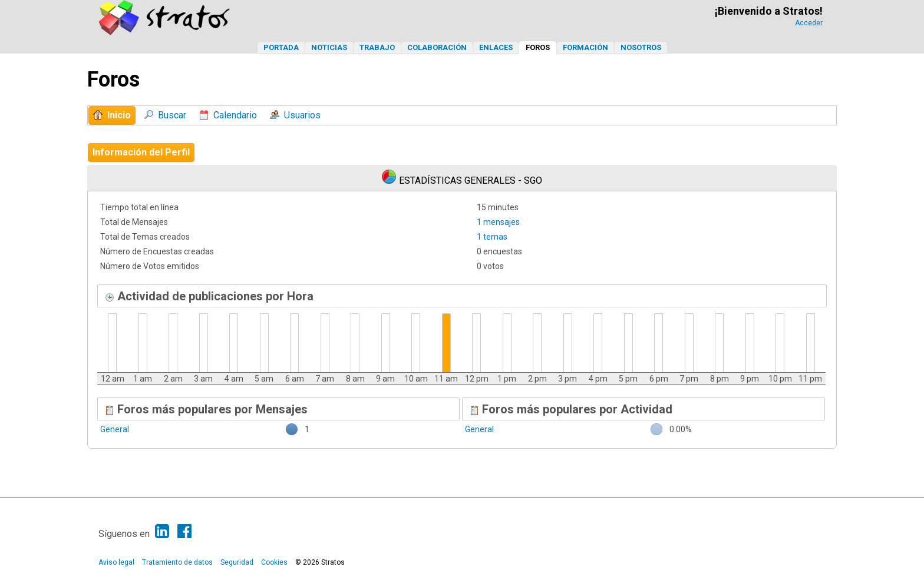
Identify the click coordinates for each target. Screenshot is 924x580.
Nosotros (641, 47)
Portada (281, 47)
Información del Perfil (141, 152)
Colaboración (437, 47)
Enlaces (496, 47)
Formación (585, 47)
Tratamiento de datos (177, 562)
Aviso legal (116, 562)
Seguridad (237, 562)
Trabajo (377, 47)
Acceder (809, 23)
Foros (538, 47)
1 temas (492, 237)
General (115, 429)
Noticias (329, 47)
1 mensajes (498, 222)
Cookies (274, 562)
